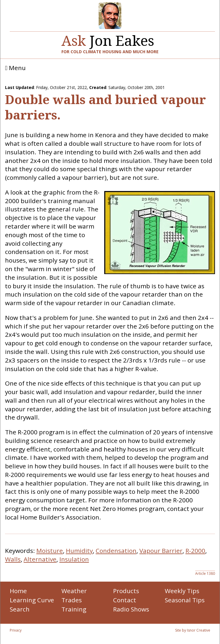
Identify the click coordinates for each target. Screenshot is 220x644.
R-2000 (195, 551)
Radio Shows (131, 609)
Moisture (50, 551)
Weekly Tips (182, 591)
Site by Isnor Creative (193, 630)
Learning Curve (32, 600)
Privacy (16, 630)
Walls (13, 559)
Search (20, 609)
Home (18, 591)
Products (126, 591)
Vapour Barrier (161, 551)
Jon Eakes (108, 38)
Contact (125, 600)
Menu (15, 68)
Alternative (40, 559)
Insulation (74, 559)
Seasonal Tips (185, 600)
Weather (74, 591)
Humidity (79, 551)
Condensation (116, 551)
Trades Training (74, 605)
